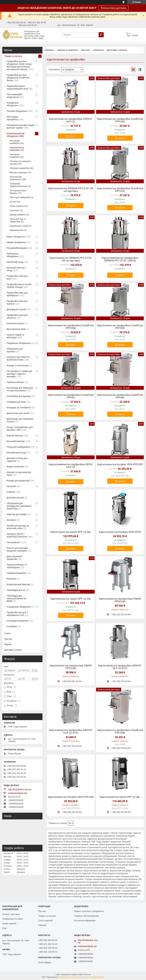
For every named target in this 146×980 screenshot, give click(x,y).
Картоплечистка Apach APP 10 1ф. (71, 599)
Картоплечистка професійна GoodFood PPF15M (71, 327)
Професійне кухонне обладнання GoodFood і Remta (18, 78)
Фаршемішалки (17, 230)
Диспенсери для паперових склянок (20, 420)
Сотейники (12, 626)
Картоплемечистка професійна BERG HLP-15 (71, 466)
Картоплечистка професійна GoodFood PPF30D (120, 327)
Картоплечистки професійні (17, 149)
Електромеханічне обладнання (16, 135)
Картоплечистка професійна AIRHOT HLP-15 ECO (71, 732)
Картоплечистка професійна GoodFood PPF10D (120, 120)
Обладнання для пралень (15, 350)
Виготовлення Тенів (16, 329)
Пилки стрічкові (17, 206)
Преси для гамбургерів (20, 197)
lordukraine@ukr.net (18, 793)
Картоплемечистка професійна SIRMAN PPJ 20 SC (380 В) (120, 259)
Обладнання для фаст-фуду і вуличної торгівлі (21, 126)
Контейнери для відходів (19, 396)
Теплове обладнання (17, 111)
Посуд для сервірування (18, 447)
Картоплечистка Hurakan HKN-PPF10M (71, 797)
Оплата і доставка (11, 914)
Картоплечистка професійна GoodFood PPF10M (120, 732)
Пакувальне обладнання (19, 343)
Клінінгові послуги (15, 323)
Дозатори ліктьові (15, 498)
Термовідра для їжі (16, 590)
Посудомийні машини (17, 248)
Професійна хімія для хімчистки (17, 316)
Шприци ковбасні (17, 215)
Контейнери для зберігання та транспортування (20, 389)
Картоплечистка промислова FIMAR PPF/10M (71, 667)
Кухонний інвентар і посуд (16, 269)
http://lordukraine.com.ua (20, 789)
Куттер (13, 202)
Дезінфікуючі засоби (17, 309)
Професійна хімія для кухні (17, 277)
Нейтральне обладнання (13, 255)
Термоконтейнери (15, 382)
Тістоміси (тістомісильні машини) (20, 163)
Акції (4, 928)
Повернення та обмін (12, 919)
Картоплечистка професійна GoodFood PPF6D (71, 396)
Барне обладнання (16, 237)
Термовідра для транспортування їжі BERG (17, 598)
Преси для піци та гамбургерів (18, 220)
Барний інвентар (15, 436)
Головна (49, 50)
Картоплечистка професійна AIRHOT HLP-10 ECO (120, 667)
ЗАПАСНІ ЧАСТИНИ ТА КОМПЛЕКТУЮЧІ (18, 358)
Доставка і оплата (117, 50)
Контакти (98, 50)
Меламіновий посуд (16, 453)
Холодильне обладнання (13, 104)
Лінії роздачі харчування (13, 118)
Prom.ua (87, 974)
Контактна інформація (85, 921)
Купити (72, 136)
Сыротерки (15, 210)
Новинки (11, 492)
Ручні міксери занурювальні (16, 178)
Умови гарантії (9, 923)
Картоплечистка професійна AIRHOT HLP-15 (71, 120)
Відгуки (8, 644)
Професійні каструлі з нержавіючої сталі (17, 614)
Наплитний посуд (15, 262)
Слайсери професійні (19, 168)
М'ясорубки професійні (15, 142)
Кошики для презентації (18, 481)
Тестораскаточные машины (18, 192)
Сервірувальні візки (16, 402)
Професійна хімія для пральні (17, 302)
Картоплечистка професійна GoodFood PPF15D (120, 190)
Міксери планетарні (18, 172)
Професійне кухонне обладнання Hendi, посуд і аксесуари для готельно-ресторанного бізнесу (19, 65)
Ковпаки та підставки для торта (19, 474)
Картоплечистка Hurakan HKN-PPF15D (120, 465)
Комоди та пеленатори (18, 365)
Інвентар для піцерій (17, 514)
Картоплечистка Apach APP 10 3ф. (120, 797)
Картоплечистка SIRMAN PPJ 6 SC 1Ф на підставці (71, 190)
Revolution (12, 520)
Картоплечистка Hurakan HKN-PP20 (120, 532)
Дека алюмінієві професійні (14, 558)
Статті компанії (45, 921)
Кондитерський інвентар (18, 584)
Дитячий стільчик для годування (17, 460)
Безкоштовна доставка (114, 8)
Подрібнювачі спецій (19, 226)
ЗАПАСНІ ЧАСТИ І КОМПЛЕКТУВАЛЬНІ (17, 535)
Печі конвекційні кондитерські (14, 96)
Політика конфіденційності (93, 977)
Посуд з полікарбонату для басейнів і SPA (20, 429)
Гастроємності (14, 542)
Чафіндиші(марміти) (16, 573)
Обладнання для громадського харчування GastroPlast (19, 506)
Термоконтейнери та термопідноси (17, 566)
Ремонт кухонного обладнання (89, 911)
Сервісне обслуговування (86, 916)
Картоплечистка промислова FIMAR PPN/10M (120, 600)
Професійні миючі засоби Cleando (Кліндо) (19, 286)
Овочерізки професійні (15, 156)
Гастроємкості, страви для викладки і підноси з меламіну (19, 374)
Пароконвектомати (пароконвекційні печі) (17, 87)
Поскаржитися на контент (70, 977)
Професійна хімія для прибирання (17, 294)
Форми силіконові (15, 467)
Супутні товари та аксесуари (15, 336)
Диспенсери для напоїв (18, 413)
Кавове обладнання (16, 242)
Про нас (85, 50)
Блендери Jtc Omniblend (18, 408)
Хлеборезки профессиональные (19, 185)
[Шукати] (101, 35)
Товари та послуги (67, 50)
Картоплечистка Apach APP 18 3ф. (71, 532)
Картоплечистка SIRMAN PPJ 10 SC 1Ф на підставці (71, 259)
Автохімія (11, 486)
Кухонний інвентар (16, 441)
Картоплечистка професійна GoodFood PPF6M (120, 396)
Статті (7, 633)
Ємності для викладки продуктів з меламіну (17, 549)
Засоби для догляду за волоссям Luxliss (18, 527)
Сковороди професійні (18, 621)
